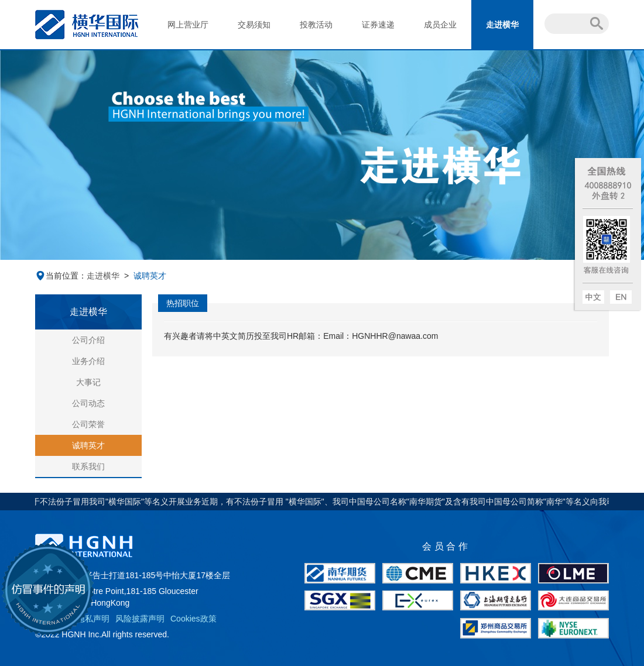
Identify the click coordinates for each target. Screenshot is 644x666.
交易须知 (254, 25)
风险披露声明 (140, 619)
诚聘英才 (88, 445)
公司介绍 (88, 340)
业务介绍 (88, 361)
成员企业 (440, 25)
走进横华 (502, 25)
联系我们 (88, 466)
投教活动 (316, 25)
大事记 (88, 382)
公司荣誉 (88, 424)
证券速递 (378, 25)
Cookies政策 (193, 619)
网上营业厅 (188, 25)
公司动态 (88, 403)
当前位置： (61, 276)
